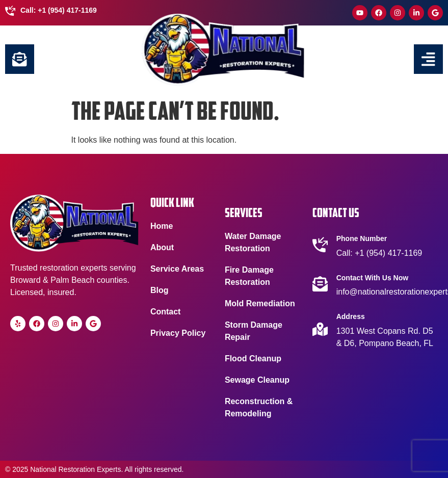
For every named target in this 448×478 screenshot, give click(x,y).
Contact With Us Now (372, 278)
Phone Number (362, 238)
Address (351, 316)
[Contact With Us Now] (320, 284)
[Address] (320, 329)
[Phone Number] (320, 245)
